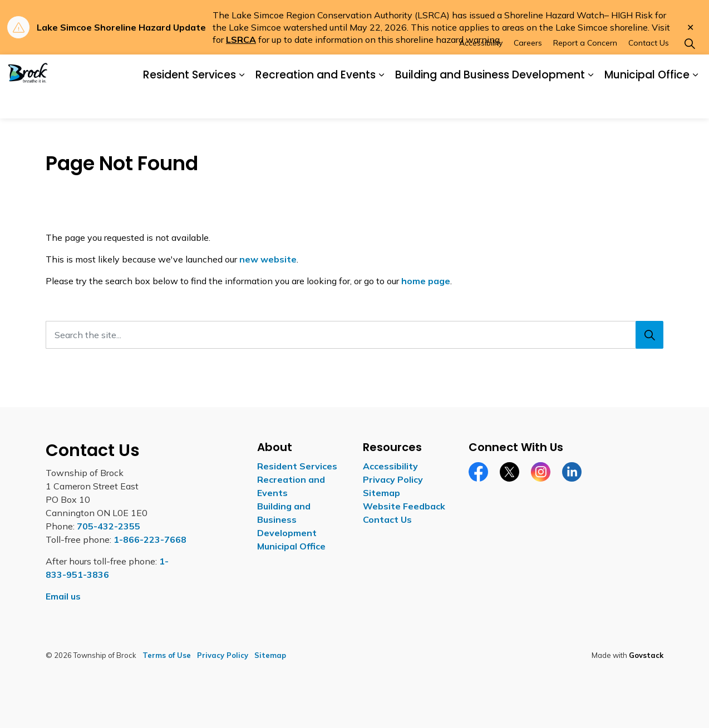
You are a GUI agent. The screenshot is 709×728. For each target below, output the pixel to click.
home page (426, 281)
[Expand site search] (690, 71)
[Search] (649, 335)
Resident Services (189, 102)
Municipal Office (647, 102)
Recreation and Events (316, 102)
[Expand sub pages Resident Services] (242, 103)
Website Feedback (404, 506)
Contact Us (649, 70)
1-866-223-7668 (150, 539)
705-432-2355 (109, 526)
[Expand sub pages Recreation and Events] (381, 103)
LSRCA (241, 39)
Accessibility (481, 70)
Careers (528, 70)
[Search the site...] (354, 335)
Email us (63, 596)
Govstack (646, 655)
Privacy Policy (393, 479)
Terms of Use (167, 655)
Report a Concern (585, 70)
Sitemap (381, 493)
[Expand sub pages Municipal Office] (695, 103)
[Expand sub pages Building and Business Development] (590, 103)
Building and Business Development (490, 102)
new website (268, 259)
